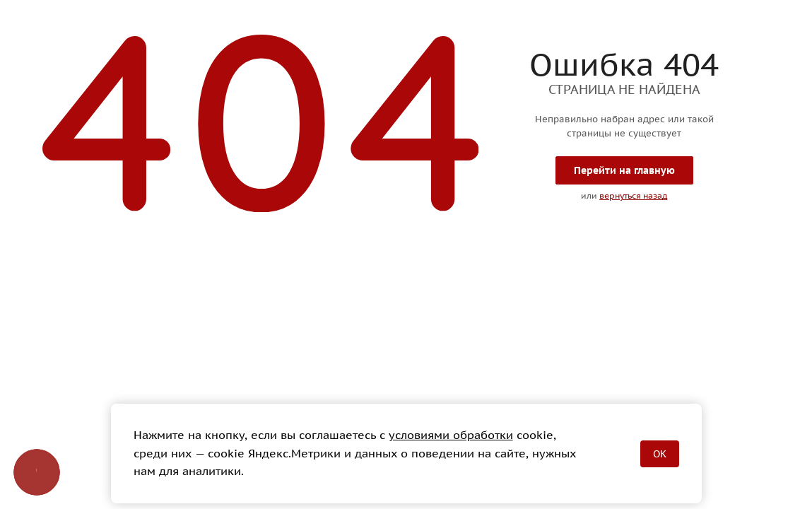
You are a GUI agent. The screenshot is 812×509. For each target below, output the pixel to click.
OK (660, 454)
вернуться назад (633, 195)
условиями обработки (451, 435)
